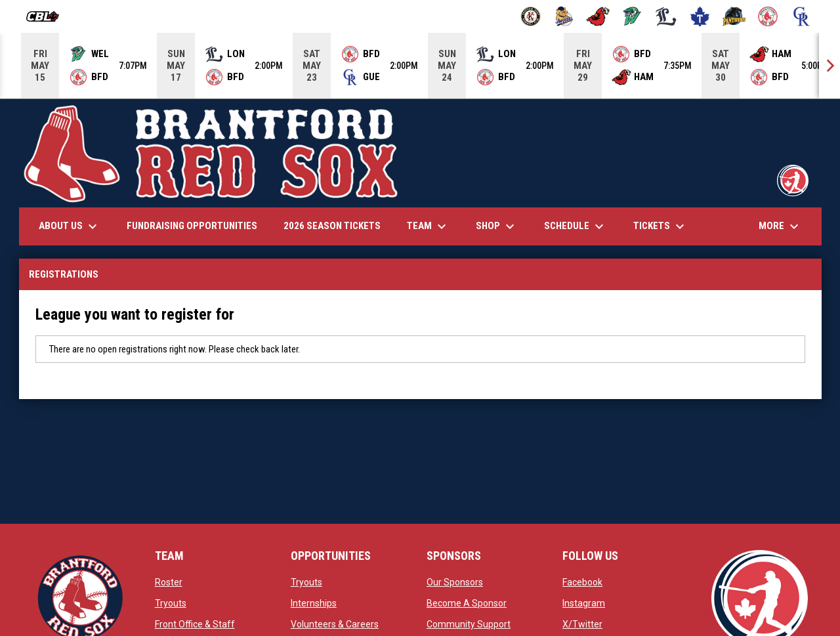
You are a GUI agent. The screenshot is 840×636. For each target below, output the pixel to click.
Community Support (469, 624)
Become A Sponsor (467, 603)
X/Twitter (582, 624)
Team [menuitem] (428, 226)
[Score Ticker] (420, 66)
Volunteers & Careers (335, 624)
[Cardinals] (598, 16)
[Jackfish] (632, 16)
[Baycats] (565, 16)
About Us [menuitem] (70, 226)
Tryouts (171, 603)
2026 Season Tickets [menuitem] (332, 226)
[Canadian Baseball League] (48, 16)
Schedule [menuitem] (576, 226)
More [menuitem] (780, 226)
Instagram (584, 603)
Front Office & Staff (195, 624)
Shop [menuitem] (497, 226)
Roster (169, 582)
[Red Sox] (768, 16)
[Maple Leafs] (700, 16)
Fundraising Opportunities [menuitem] (192, 226)
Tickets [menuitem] (661, 226)
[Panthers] (734, 16)
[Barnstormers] (531, 16)
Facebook (582, 582)
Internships (314, 603)
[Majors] (666, 16)
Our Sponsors (455, 582)
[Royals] (802, 16)
